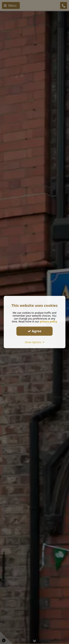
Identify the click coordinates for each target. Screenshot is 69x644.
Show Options (34, 342)
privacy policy (49, 321)
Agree (35, 331)
